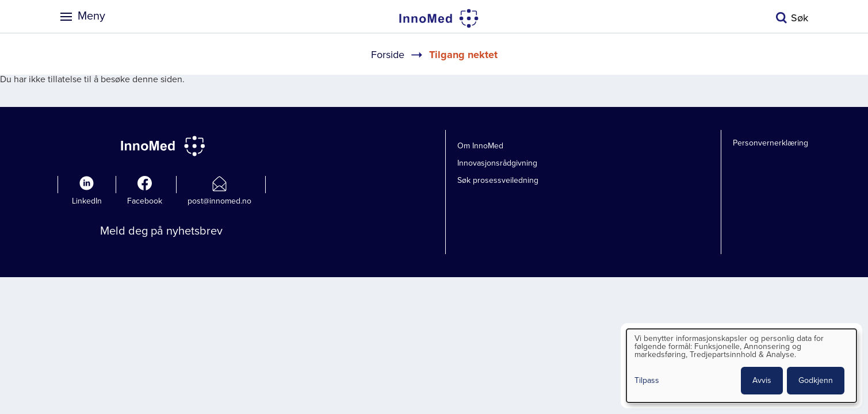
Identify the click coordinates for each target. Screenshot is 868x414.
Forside (388, 55)
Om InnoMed (480, 146)
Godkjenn (816, 380)
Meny (91, 16)
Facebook (145, 201)
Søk (800, 18)
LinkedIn (87, 201)
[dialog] (741, 366)
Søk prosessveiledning (498, 180)
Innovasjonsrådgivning (497, 163)
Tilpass (647, 381)
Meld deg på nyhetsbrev (161, 231)
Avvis (762, 380)
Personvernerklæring (771, 143)
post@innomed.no (219, 201)
